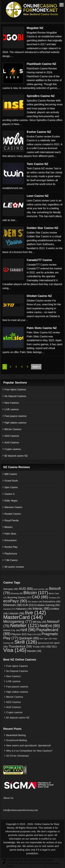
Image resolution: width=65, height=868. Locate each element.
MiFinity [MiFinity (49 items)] (39, 622)
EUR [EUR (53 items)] (28, 605)
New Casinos (12, 403)
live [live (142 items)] (36, 613)
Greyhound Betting (17, 740)
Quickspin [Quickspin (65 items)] (29, 638)
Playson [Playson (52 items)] (19, 634)
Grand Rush (11, 481)
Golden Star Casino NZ (42, 228)
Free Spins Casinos (15, 389)
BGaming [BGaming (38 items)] (17, 593)
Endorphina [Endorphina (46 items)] (52, 601)
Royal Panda (12, 520)
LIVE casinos (12, 409)
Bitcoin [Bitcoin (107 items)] (36, 593)
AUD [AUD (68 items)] (26, 589)
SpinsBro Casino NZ (41, 96)
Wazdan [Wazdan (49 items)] (34, 651)
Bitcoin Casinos (13, 429)
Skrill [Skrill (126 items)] (26, 642)
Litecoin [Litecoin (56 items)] (16, 613)
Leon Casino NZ (38, 196)
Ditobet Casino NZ (39, 296)
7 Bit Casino (11, 560)
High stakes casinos (15, 423)
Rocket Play (11, 547)
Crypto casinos (13, 449)
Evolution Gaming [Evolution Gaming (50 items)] (47, 605)
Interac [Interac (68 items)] (41, 609)
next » (36, 367)
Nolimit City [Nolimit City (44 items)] (12, 630)
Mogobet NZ (35, 28)
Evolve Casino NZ (39, 132)
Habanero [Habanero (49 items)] (24, 609)
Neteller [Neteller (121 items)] (25, 625)
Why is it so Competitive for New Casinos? (29, 751)
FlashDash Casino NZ (41, 64)
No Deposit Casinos (15, 396)
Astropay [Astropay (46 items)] (11, 589)
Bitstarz (9, 527)
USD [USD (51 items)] (51, 647)
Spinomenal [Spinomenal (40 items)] (45, 643)
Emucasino (11, 540)
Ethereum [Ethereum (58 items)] (13, 605)
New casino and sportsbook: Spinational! (29, 745)
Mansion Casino (13, 507)
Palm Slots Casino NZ (42, 328)
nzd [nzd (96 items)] (28, 630)
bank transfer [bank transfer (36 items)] (41, 589)
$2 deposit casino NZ (16, 456)
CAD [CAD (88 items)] (40, 597)
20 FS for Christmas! (18, 756)
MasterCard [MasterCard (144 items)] (23, 617)
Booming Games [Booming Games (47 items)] (19, 597)
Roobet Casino (13, 514)
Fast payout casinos (16, 416)
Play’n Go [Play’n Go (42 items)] (34, 634)
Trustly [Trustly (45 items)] (39, 647)
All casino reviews (14, 567)
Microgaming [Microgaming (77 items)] (18, 621)
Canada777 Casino (39, 260)
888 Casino (11, 474)
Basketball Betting (16, 735)
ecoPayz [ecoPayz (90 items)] (15, 601)
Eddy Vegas (11, 501)
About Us (8, 798)
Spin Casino (11, 487)
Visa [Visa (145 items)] (15, 650)
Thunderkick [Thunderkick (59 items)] (20, 646)
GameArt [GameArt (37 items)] (9, 609)
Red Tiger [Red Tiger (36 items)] (46, 639)
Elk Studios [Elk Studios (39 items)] (35, 602)
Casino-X (10, 494)
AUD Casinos (12, 442)
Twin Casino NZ (37, 164)
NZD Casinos (12, 436)
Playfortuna (11, 554)
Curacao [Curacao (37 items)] (54, 598)
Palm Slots (10, 534)
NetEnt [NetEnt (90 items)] (50, 626)
